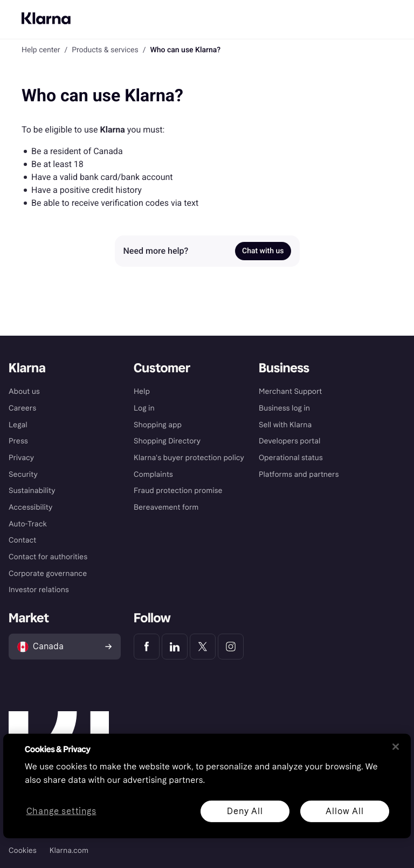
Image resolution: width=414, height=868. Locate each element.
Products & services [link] (105, 50)
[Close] (396, 747)
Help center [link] (41, 50)
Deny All (245, 811)
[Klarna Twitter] (203, 647)
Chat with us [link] (263, 251)
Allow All (344, 811)
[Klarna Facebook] (147, 647)
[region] (207, 786)
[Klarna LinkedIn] (175, 647)
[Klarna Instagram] (231, 647)
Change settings (61, 811)
